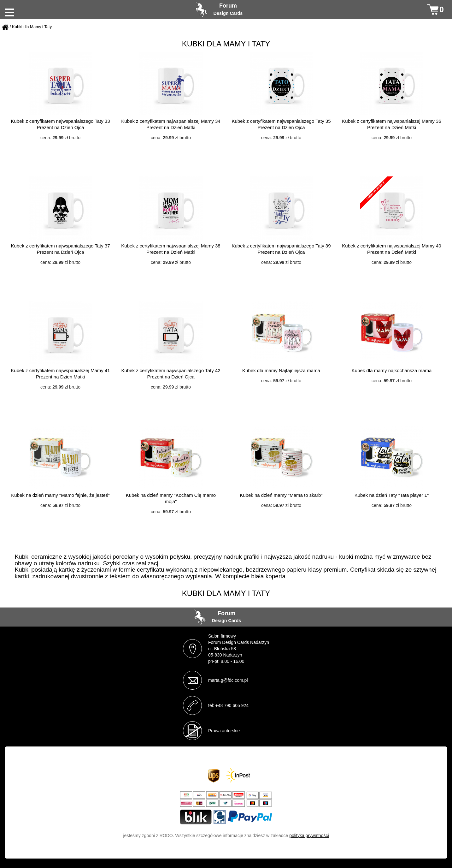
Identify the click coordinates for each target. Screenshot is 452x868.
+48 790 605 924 (232, 705)
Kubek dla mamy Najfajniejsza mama (281, 370)
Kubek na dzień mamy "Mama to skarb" (281, 495)
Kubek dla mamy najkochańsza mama (392, 370)
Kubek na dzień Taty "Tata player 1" (392, 495)
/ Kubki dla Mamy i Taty (31, 27)
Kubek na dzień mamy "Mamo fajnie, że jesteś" (60, 495)
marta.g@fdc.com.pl (228, 680)
